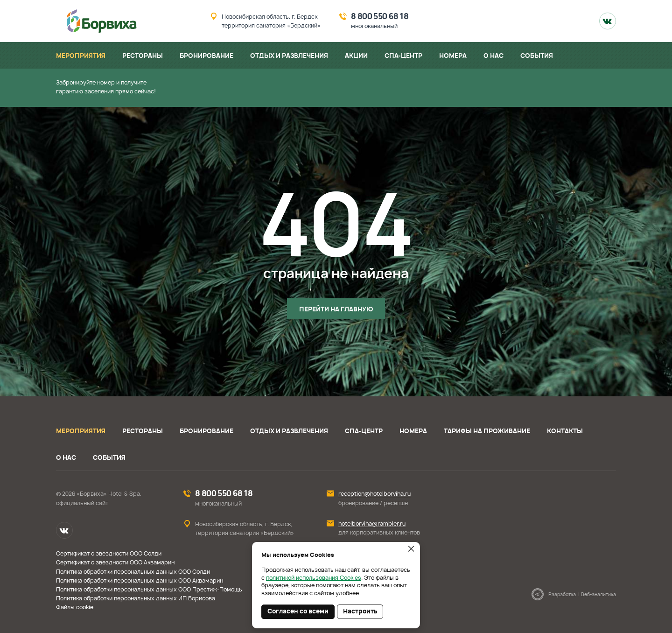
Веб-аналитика (598, 595)
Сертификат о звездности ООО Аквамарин (115, 563)
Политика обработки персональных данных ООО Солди (133, 572)
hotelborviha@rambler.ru (372, 524)
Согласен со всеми (298, 612)
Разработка (562, 595)
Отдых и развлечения (289, 432)
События (109, 458)
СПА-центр (364, 432)
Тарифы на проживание (487, 432)
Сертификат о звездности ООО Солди (109, 554)
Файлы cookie (75, 607)
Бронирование (206, 432)
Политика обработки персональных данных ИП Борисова (136, 598)
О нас (66, 458)
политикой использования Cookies (314, 578)
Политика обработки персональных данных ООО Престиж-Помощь (149, 590)
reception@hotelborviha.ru (374, 494)
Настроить (360, 612)
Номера (413, 432)
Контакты (565, 432)
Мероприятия (81, 432)
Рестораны (143, 432)
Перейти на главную (336, 310)
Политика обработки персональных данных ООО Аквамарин (140, 581)
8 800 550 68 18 (380, 17)
